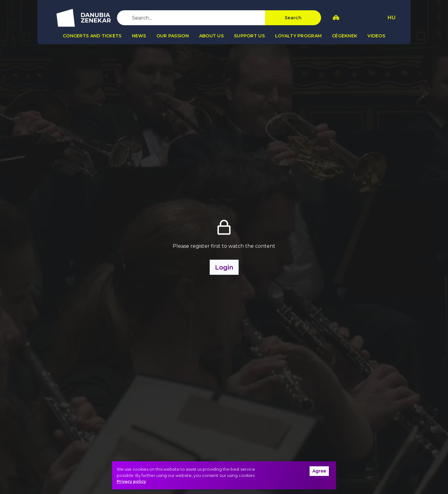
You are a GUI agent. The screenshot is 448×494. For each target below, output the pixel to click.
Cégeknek (345, 36)
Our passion (173, 36)
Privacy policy (131, 481)
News (139, 36)
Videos (376, 36)
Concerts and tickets (92, 36)
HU (392, 18)
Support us (249, 36)
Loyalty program (298, 36)
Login (224, 267)
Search (293, 18)
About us (211, 36)
